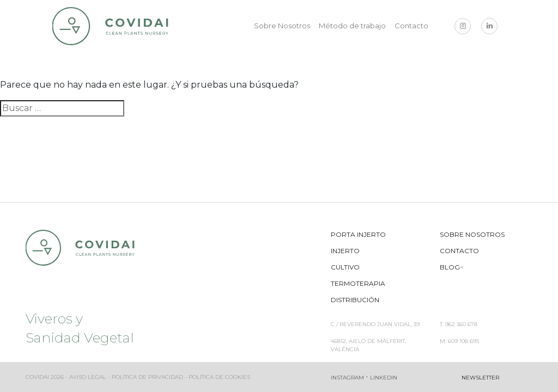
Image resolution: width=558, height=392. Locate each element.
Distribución (355, 300)
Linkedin (384, 378)
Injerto (345, 251)
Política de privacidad (147, 377)
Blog (450, 267)
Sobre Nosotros (282, 26)
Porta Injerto (358, 234)
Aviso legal (88, 377)
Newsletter (480, 378)
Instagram (347, 378)
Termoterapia (358, 283)
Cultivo (345, 267)
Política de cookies (219, 377)
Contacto (411, 26)
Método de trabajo (352, 26)
